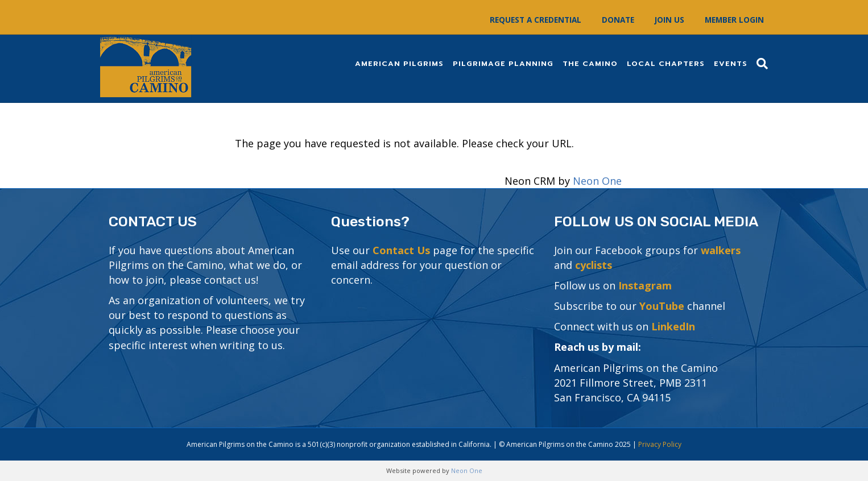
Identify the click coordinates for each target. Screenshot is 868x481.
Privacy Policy (660, 444)
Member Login (734, 20)
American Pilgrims (399, 63)
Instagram (645, 285)
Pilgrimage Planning (503, 63)
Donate (618, 20)
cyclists (594, 265)
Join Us (669, 20)
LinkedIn (673, 326)
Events (731, 63)
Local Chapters (666, 63)
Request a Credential (536, 20)
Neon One (597, 181)
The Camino (590, 63)
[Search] (760, 64)
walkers (721, 250)
